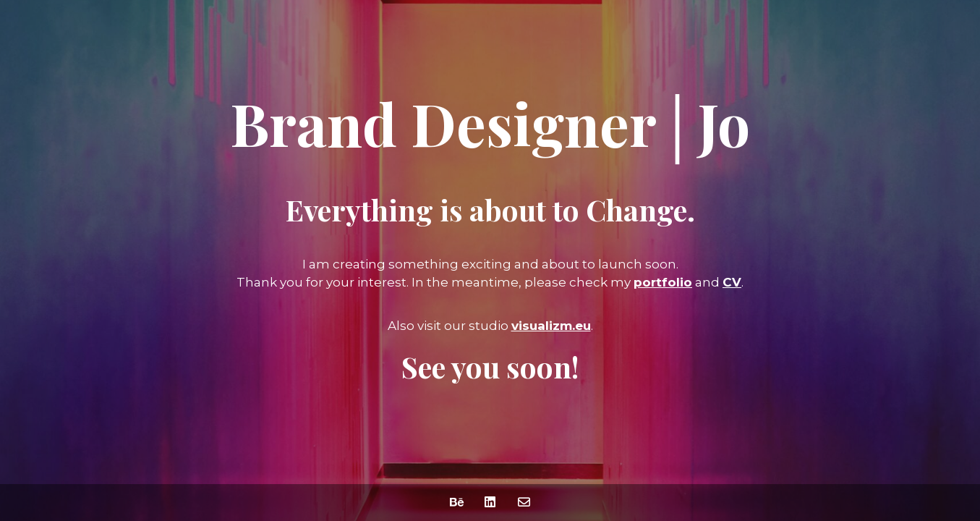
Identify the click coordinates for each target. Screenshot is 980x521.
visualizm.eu (551, 326)
